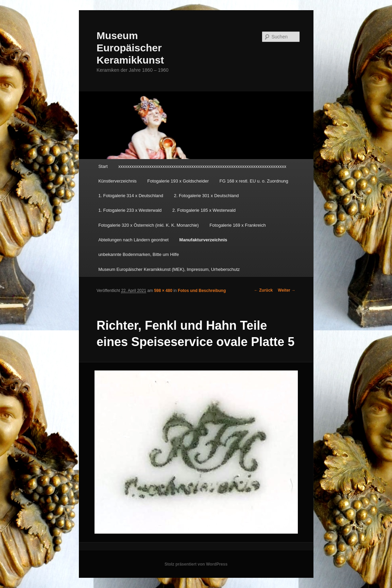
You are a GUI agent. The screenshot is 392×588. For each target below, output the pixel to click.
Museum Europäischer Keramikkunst (130, 48)
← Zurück (263, 290)
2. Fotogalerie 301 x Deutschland (206, 196)
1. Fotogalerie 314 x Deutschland (131, 196)
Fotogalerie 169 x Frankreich (237, 225)
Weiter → (287, 290)
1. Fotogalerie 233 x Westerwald (130, 210)
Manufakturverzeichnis (203, 240)
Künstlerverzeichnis (117, 181)
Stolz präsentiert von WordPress (196, 564)
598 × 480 (163, 291)
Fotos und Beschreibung (202, 291)
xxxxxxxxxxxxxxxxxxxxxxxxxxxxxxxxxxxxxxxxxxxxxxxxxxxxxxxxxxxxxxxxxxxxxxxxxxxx (202, 166)
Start (103, 166)
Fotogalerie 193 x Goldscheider (178, 181)
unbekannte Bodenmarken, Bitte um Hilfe (139, 254)
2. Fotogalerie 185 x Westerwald (204, 210)
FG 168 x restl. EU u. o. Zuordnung (254, 181)
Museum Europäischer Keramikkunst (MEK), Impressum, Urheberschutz (169, 269)
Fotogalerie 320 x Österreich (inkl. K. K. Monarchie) (149, 225)
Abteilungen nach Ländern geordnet (133, 240)
